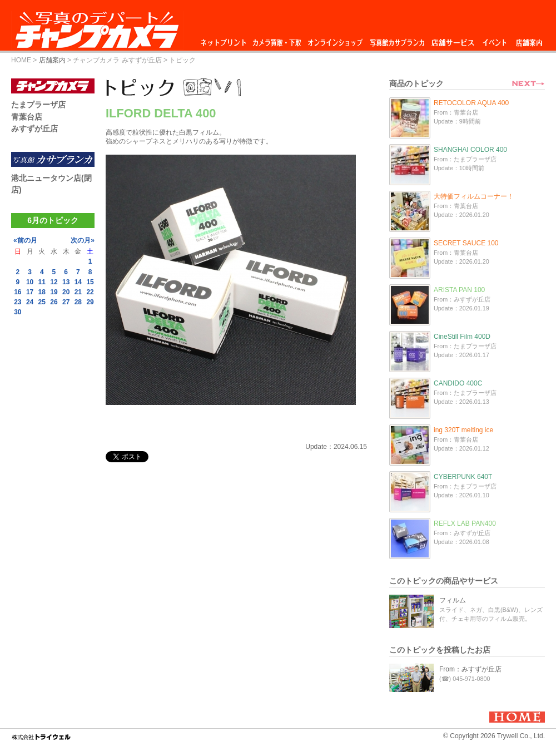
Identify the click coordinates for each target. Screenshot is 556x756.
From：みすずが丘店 (470, 669)
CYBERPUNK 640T (463, 477)
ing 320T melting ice (463, 430)
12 (54, 282)
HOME (21, 60)
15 (90, 282)
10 (30, 282)
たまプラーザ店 (38, 105)
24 (30, 302)
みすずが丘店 (34, 129)
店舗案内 (529, 40)
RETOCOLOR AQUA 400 (471, 103)
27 (66, 302)
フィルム (453, 600)
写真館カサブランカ (397, 40)
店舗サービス (453, 40)
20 (66, 292)
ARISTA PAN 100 (459, 290)
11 (42, 282)
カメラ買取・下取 (277, 40)
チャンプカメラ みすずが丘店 (117, 60)
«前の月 (25, 240)
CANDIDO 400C (458, 383)
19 (54, 292)
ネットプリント (225, 40)
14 (78, 282)
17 (30, 292)
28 (78, 302)
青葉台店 (27, 117)
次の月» (83, 240)
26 (54, 302)
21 (78, 292)
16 (18, 292)
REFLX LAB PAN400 (465, 523)
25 (42, 302)
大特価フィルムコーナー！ (474, 196)
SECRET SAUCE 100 (466, 243)
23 (18, 302)
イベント (495, 40)
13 (66, 282)
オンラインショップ (334, 40)
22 (90, 292)
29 (90, 302)
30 (18, 312)
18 (42, 292)
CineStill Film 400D (462, 337)
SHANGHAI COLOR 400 (470, 150)
